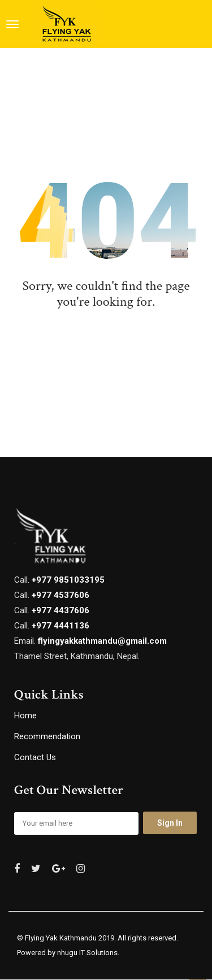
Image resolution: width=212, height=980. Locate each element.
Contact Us (35, 757)
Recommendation (47, 736)
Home (25, 716)
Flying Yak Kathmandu (61, 938)
